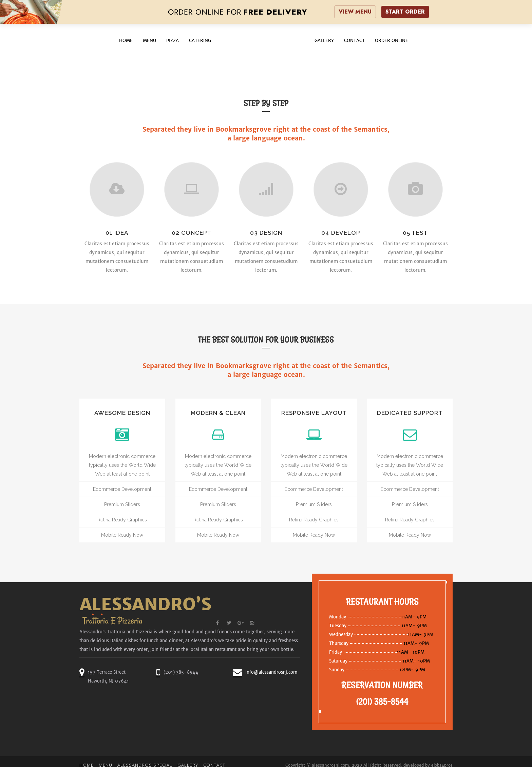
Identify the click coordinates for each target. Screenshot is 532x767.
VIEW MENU (355, 12)
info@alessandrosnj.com (271, 672)
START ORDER (405, 12)
